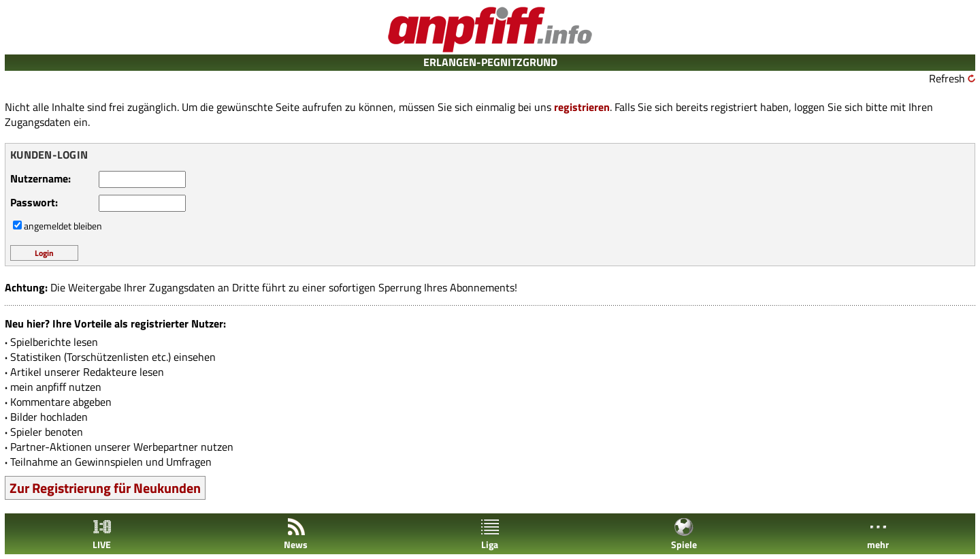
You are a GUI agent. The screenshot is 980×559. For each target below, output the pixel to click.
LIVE (102, 534)
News (296, 534)
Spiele (684, 534)
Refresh (947, 78)
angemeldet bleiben (63, 226)
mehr (878, 534)
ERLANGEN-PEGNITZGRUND (490, 62)
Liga (490, 534)
